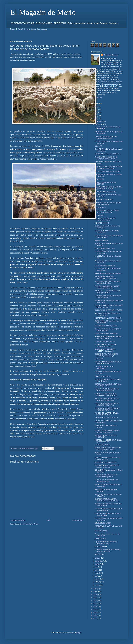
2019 (95, 595)
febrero (98, 582)
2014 (95, 610)
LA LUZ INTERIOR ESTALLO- (105, 266)
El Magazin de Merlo (43, 12)
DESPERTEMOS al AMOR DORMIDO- (108, 318)
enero (97, 585)
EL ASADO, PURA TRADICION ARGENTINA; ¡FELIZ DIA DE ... (106, 395)
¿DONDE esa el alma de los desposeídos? (104, 368)
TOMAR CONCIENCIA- (103, 376)
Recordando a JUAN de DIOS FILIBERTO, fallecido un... (105, 350)
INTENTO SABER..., (102, 547)
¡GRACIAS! (99, 146)
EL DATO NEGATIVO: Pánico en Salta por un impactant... (108, 380)
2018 (95, 598)
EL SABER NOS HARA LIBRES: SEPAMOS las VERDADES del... (107, 500)
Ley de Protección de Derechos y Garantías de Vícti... (106, 543)
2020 (95, 592)
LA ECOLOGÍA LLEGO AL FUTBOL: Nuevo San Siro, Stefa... (107, 211)
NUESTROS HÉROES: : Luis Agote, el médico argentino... (108, 330)
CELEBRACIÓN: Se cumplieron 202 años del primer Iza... (107, 466)
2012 (95, 616)
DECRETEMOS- (100, 207)
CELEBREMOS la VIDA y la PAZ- (106, 326)
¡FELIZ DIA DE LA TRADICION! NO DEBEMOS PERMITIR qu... (107, 390)
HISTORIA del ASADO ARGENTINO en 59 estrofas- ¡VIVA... (108, 385)
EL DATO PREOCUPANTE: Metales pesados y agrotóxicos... (107, 431)
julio (97, 567)
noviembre (99, 124)
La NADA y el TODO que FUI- (105, 341)
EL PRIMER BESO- (101, 531)
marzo (97, 579)
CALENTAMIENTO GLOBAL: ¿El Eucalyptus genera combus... (106, 158)
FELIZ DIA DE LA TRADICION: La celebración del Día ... (106, 414)
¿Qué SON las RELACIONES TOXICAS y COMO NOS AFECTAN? (108, 167)
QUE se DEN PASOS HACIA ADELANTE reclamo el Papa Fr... (109, 306)
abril (97, 576)
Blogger (79, 633)
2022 (95, 119)
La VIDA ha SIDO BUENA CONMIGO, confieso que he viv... (108, 550)
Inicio (49, 520)
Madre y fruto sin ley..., (102, 241)
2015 (95, 607)
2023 (95, 116)
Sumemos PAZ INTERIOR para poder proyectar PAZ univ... (108, 282)
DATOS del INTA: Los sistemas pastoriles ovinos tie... (105, 219)
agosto (98, 564)
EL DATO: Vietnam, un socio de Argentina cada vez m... (105, 345)
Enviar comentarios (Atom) (29, 524)
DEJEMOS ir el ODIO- (102, 223)
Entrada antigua (77, 520)
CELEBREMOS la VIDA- (103, 523)
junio (97, 570)
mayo (97, 573)
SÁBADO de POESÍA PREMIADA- (106, 334)
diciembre (99, 121)
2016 (95, 604)
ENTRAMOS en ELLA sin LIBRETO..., (108, 154)
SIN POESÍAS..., (100, 554)
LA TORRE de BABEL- (102, 445)
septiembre (99, 561)
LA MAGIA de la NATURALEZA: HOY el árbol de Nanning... (108, 510)
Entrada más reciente (18, 520)
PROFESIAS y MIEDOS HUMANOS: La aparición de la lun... (108, 441)
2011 (95, 618)
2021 (95, 589)
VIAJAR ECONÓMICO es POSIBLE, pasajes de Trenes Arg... (107, 287)
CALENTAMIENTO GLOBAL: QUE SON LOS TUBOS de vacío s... (108, 188)
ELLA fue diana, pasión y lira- (105, 248)
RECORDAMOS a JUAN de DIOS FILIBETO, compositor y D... (106, 355)
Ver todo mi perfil (97, 98)
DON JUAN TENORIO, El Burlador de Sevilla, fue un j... (108, 314)
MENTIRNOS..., (100, 215)
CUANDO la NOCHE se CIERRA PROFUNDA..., (106, 436)
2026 (95, 107)
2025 (95, 110)
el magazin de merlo (111, 55)
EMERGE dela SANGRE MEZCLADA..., (108, 274)
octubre (98, 558)
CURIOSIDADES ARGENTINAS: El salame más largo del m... (107, 476)
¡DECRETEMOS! (101, 539)
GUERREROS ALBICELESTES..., (106, 462)
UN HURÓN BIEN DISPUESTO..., (106, 192)
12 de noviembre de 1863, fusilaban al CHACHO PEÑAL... (108, 297)
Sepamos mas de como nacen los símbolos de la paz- (106, 481)
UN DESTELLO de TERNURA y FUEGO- (109, 310)
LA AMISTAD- (99, 359)
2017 (95, 601)
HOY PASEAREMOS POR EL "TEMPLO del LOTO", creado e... (108, 337)
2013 (95, 613)
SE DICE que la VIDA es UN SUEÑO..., (108, 171)
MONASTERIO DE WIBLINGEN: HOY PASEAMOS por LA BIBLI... (108, 449)
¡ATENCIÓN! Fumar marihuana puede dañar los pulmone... (108, 204)
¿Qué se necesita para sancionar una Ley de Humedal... (107, 458)
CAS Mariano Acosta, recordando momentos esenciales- (106, 137)
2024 (95, 113)
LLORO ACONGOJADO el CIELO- (106, 418)
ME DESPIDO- (100, 179)
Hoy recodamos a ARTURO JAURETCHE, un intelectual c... (106, 277)
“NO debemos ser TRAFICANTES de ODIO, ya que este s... (107, 292)
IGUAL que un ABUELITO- (104, 200)
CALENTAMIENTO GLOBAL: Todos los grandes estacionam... (108, 363)
